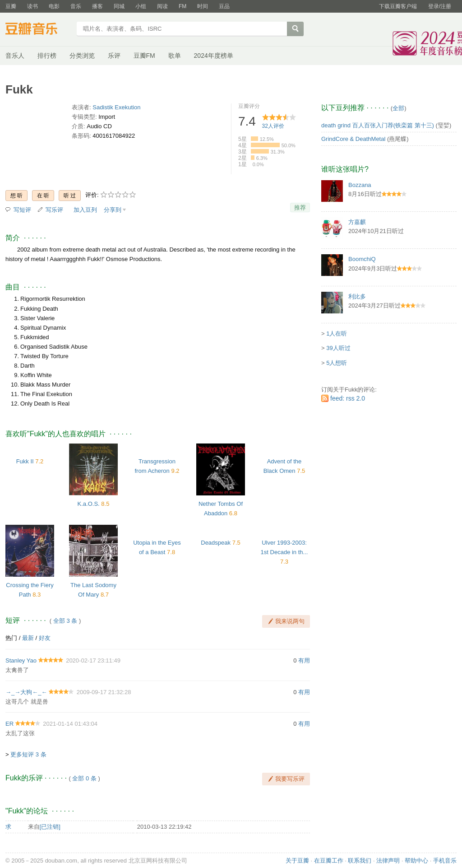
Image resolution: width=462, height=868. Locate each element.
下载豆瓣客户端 (398, 6)
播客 (97, 6)
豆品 (224, 6)
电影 (54, 6)
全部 (398, 108)
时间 (203, 6)
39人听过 (338, 348)
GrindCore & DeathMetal (353, 139)
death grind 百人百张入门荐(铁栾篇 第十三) (378, 125)
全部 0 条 (84, 778)
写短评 (22, 210)
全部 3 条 (65, 621)
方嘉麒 (357, 222)
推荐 (300, 208)
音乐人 (15, 56)
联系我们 (360, 861)
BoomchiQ (362, 259)
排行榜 (47, 56)
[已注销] (50, 827)
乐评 (114, 56)
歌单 (175, 56)
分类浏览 (82, 56)
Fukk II (25, 461)
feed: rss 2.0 (348, 398)
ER (9, 724)
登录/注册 (440, 6)
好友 (45, 638)
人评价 (273, 126)
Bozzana (360, 185)
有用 (304, 660)
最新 (28, 638)
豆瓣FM (144, 56)
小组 (141, 6)
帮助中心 (416, 861)
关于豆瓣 (297, 861)
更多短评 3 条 (28, 754)
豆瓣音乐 (38, 30)
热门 (11, 638)
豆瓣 (11, 6)
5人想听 (337, 363)
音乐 (76, 6)
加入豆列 (85, 210)
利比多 (357, 296)
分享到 (113, 210)
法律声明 (388, 861)
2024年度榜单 (214, 56)
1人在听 (337, 334)
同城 (119, 6)
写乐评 (54, 210)
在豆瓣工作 (329, 861)
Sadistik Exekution (116, 107)
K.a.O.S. (89, 504)
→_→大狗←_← (26, 692)
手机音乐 (445, 861)
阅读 (162, 6)
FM (182, 6)
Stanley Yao (21, 660)
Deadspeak (216, 543)
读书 (32, 6)
